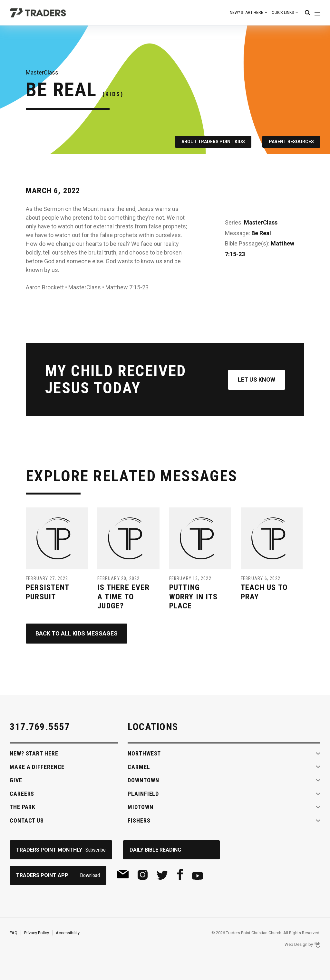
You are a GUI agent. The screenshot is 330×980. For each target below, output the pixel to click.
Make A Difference (37, 767)
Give (16, 780)
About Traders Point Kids (213, 142)
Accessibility (68, 933)
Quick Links (283, 13)
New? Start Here (247, 13)
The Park (23, 807)
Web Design (296, 944)
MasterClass (261, 222)
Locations (153, 727)
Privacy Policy (37, 933)
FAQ (14, 933)
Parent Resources (291, 142)
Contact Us (27, 820)
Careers (22, 794)
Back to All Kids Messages (77, 633)
